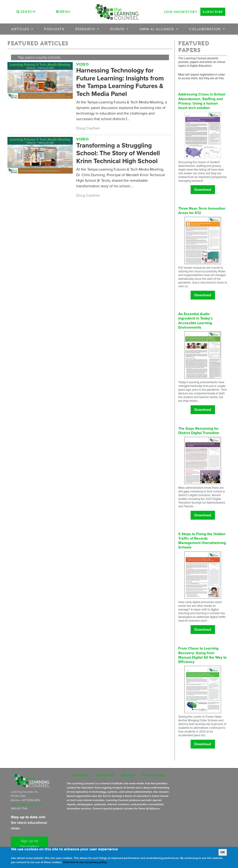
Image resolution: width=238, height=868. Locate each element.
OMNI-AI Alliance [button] (157, 29)
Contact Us (105, 775)
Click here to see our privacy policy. (85, 862)
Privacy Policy (154, 775)
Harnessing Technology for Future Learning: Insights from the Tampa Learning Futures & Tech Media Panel (120, 82)
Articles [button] (21, 29)
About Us (81, 775)
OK (223, 852)
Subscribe (213, 12)
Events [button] (118, 29)
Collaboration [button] (206, 29)
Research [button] (86, 29)
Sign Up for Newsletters (30, 844)
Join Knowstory (180, 12)
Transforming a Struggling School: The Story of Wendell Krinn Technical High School (118, 153)
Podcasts (54, 29)
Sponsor (128, 775)
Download (203, 190)
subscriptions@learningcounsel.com (27, 805)
